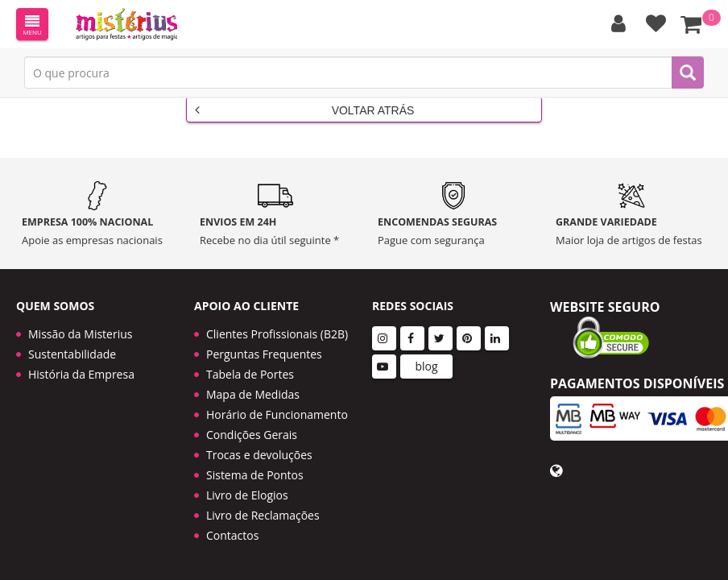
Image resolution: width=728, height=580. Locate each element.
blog (426, 355)
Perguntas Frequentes (264, 343)
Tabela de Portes (250, 363)
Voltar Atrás (304, 110)
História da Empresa (81, 363)
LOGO (126, 24)
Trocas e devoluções (259, 443)
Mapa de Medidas (253, 383)
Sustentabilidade (72, 343)
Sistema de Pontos (255, 464)
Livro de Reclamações (263, 504)
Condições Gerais (252, 423)
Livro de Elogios (247, 484)
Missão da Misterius (80, 323)
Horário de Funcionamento (277, 403)
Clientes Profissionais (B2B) (277, 323)
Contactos (232, 524)
